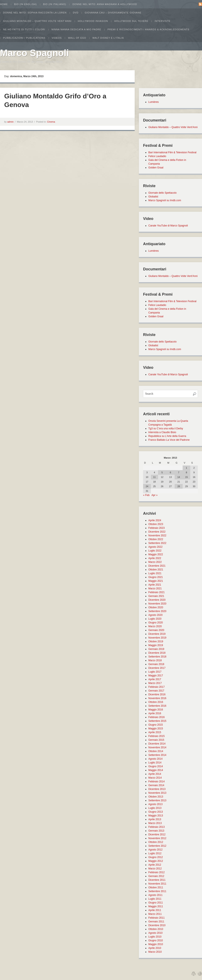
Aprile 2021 (155, 585)
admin (11, 122)
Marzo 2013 (155, 823)
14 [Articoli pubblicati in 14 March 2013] (179, 477)
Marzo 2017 (155, 683)
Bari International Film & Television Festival (172, 152)
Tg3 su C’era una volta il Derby (166, 429)
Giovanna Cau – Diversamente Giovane (113, 13)
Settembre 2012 (157, 846)
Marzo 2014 (155, 778)
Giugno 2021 (156, 577)
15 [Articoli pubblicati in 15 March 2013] (186, 477)
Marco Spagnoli (35, 53)
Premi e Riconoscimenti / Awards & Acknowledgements (148, 29)
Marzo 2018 (155, 660)
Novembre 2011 (157, 884)
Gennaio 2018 (156, 664)
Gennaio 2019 (156, 649)
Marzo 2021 (155, 589)
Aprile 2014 (155, 774)
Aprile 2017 (155, 679)
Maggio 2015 (156, 729)
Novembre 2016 (157, 698)
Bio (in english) (25, 4)
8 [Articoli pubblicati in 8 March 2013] (186, 472)
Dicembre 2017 (157, 668)
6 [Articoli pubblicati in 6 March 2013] (170, 472)
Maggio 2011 (156, 906)
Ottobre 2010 (156, 929)
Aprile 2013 (155, 819)
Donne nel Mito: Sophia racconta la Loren (35, 13)
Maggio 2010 (156, 944)
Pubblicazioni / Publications (24, 38)
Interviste (163, 21)
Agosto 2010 (155, 933)
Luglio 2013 (155, 808)
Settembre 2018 (157, 657)
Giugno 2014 (156, 766)
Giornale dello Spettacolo (162, 193)
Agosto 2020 (155, 615)
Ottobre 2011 (156, 887)
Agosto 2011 (155, 895)
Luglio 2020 (155, 619)
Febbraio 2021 (156, 592)
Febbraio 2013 (156, 827)
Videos (57, 38)
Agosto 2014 (155, 759)
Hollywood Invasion (93, 21)
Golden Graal (156, 168)
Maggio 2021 (156, 581)
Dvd (76, 13)
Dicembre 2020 (157, 600)
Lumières (153, 102)
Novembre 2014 (157, 747)
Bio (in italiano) (55, 4)
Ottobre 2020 (156, 607)
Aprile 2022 (155, 558)
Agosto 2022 (155, 547)
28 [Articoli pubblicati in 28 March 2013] (179, 486)
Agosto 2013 (155, 804)
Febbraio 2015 (156, 736)
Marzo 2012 (155, 869)
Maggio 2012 (156, 861)
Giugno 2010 (156, 940)
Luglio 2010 (155, 937)
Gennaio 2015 (156, 740)
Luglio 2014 (155, 763)
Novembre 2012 (157, 838)
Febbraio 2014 (156, 782)
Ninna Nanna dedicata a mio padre (76, 29)
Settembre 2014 (157, 755)
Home (4, 4)
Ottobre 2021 (156, 570)
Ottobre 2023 (156, 524)
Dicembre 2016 (157, 694)
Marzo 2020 (155, 626)
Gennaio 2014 (156, 785)
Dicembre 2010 (157, 925)
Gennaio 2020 (156, 630)
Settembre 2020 (157, 611)
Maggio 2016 (156, 710)
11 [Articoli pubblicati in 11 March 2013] (154, 477)
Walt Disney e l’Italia (108, 38)
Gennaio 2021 (156, 596)
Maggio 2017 (156, 676)
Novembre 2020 (157, 604)
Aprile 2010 (155, 948)
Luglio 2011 (155, 899)
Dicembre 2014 (157, 744)
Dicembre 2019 (157, 634)
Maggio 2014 (156, 770)
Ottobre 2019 (156, 641)
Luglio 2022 (155, 551)
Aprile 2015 (155, 732)
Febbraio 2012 (156, 872)
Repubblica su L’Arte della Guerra (167, 436)
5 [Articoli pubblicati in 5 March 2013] (162, 472)
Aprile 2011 (155, 910)
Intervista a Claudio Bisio (162, 432)
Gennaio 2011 (156, 922)
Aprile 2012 (155, 865)
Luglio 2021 (155, 573)
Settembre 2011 (157, 891)
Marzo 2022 (155, 562)
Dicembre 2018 (157, 653)
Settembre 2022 (157, 543)
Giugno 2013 (156, 812)
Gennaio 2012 (156, 876)
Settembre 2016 (157, 706)
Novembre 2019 (157, 638)
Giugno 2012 (156, 857)
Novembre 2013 (157, 793)
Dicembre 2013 (157, 789)
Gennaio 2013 (156, 831)
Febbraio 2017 (156, 687)
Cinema (51, 122)
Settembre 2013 (157, 800)
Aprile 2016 (155, 713)
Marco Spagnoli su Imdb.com (165, 200)
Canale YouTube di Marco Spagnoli (168, 226)
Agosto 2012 (155, 850)
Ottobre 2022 (156, 539)
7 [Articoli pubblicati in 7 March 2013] (179, 472)
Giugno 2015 (156, 725)
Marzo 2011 (155, 914)
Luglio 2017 (155, 672)
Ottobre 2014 (156, 751)
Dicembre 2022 (157, 532)
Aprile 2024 (155, 520)
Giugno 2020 (156, 623)
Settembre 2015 (157, 721)
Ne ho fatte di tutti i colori (24, 29)
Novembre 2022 (157, 536)
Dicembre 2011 (157, 880)
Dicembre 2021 (157, 566)
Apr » (155, 495)
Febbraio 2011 (156, 918)
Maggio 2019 (156, 645)
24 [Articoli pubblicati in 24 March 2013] (147, 486)
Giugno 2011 (156, 903)
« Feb (146, 495)
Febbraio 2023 (156, 528)
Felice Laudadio (157, 156)
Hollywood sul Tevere (131, 21)
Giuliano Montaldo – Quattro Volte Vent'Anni (173, 127)
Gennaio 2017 (156, 691)
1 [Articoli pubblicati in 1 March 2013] (186, 468)
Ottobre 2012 (156, 842)
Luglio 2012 (155, 853)
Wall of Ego (77, 38)
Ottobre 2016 (156, 702)
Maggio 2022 (156, 554)
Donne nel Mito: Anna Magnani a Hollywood (105, 4)
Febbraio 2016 (156, 717)
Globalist (153, 197)
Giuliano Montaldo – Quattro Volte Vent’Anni (37, 21)
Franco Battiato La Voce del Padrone (169, 440)
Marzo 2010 (155, 952)
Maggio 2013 (156, 816)
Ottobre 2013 (156, 797)
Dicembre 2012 (157, 835)
